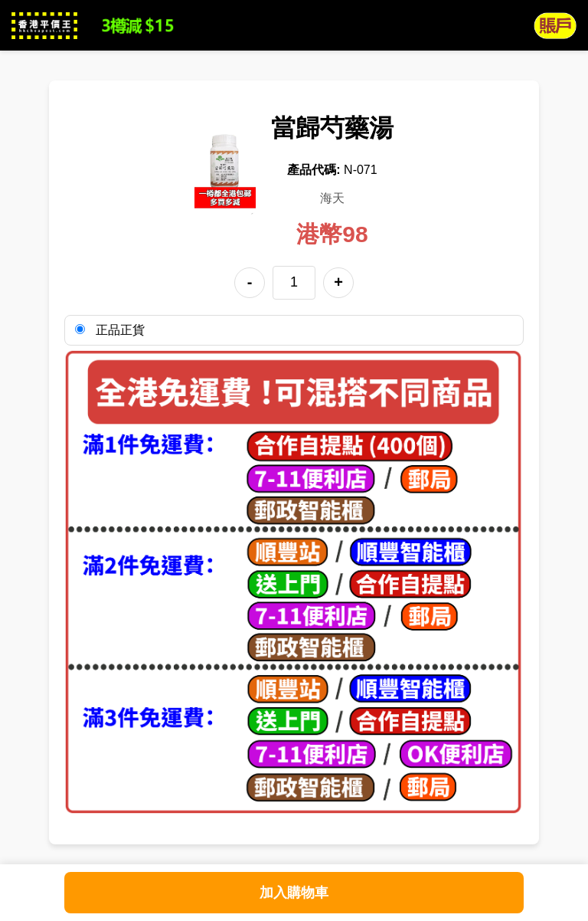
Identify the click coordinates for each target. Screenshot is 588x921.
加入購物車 (294, 893)
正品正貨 (110, 330)
